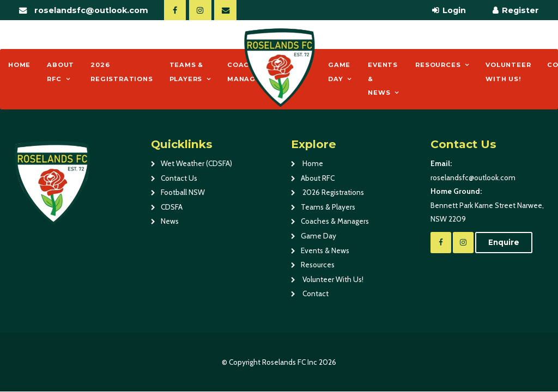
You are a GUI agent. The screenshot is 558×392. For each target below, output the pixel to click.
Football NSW (183, 192)
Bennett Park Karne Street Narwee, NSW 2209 (489, 204)
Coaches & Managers (335, 221)
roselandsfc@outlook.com (91, 10)
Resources (438, 65)
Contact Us (179, 178)
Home (19, 65)
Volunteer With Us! (508, 72)
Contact (315, 293)
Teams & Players (187, 72)
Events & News (383, 79)
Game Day (339, 72)
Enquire (504, 242)
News (170, 221)
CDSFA (172, 207)
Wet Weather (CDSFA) (196, 163)
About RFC (60, 72)
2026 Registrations (122, 72)
